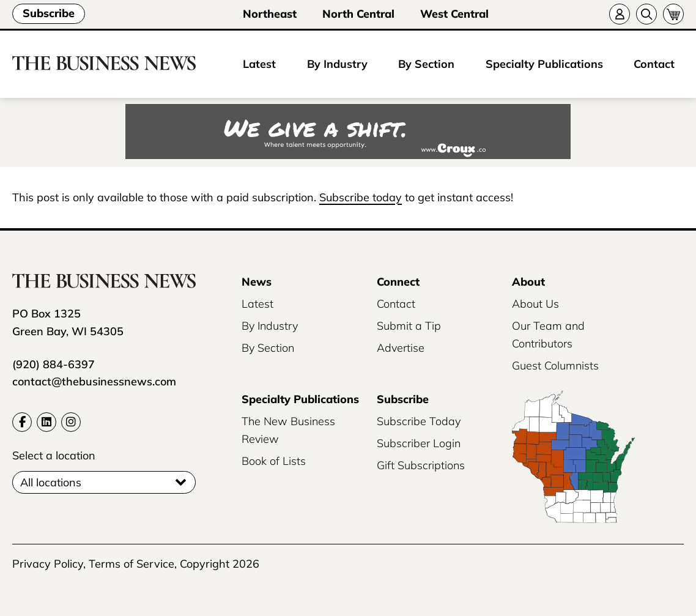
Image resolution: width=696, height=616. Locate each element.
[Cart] (673, 14)
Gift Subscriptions (421, 465)
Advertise (401, 348)
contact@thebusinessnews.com (94, 381)
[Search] (646, 14)
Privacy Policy (48, 564)
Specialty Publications (544, 64)
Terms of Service (131, 564)
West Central (454, 14)
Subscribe (49, 13)
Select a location (54, 455)
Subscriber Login (419, 443)
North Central (358, 14)
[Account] (620, 14)
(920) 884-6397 (54, 364)
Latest (259, 64)
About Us (535, 304)
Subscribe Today (419, 421)
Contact (654, 64)
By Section (426, 64)
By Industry (337, 64)
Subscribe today (361, 197)
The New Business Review (288, 430)
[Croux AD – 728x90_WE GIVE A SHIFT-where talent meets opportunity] (348, 132)
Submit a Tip (409, 326)
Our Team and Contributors (548, 335)
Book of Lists (274, 461)
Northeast (270, 14)
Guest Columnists (555, 366)
